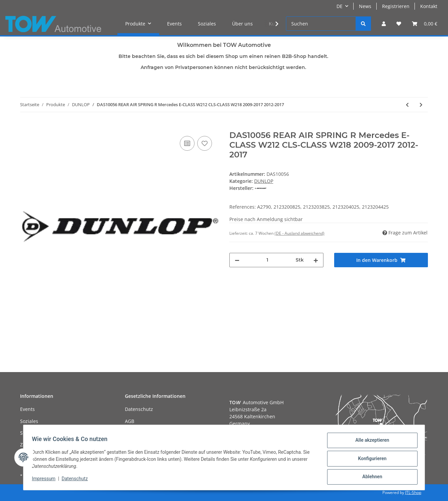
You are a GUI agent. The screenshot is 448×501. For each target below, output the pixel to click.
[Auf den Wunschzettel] (205, 143)
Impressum (46, 480)
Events (174, 24)
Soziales (207, 24)
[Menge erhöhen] (316, 260)
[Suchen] (321, 24)
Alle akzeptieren (370, 442)
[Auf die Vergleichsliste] (187, 143)
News (365, 6)
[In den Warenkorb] (25, 127)
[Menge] (268, 260)
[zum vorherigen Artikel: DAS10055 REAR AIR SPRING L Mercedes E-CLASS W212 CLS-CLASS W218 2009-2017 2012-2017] (407, 105)
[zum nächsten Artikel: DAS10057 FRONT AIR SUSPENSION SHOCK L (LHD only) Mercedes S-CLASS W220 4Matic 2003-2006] (421, 105)
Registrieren (396, 6)
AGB (130, 421)
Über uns (242, 24)
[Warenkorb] (425, 24)
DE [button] (340, 6)
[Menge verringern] (237, 260)
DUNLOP (264, 181)
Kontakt (429, 6)
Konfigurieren (370, 460)
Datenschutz (139, 409)
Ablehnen (370, 477)
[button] (384, 24)
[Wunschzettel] (399, 24)
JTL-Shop (413, 492)
